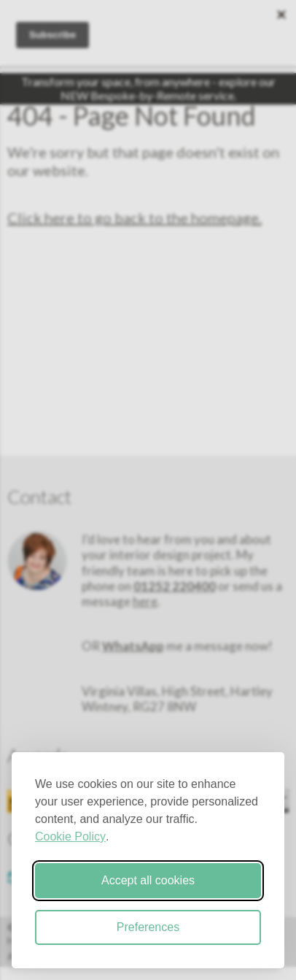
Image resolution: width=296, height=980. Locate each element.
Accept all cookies (148, 880)
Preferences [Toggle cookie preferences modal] (148, 927)
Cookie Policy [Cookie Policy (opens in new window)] (70, 837)
